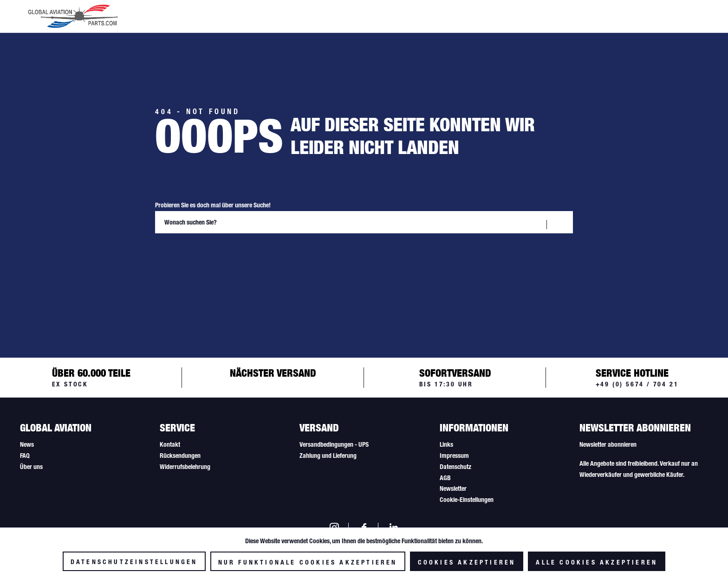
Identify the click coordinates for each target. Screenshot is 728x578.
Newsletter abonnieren (608, 444)
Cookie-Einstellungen (467, 500)
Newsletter (453, 488)
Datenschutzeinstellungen (134, 562)
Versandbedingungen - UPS (334, 444)
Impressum (454, 456)
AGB (445, 478)
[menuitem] (84, 445)
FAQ (25, 456)
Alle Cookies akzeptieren (597, 562)
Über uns (31, 467)
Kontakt (170, 444)
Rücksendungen (180, 456)
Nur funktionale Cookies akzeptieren (308, 562)
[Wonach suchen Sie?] (364, 222)
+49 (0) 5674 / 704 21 (637, 384)
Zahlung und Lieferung (328, 456)
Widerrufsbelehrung (185, 467)
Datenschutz (455, 467)
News (27, 444)
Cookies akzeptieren (467, 562)
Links (446, 444)
